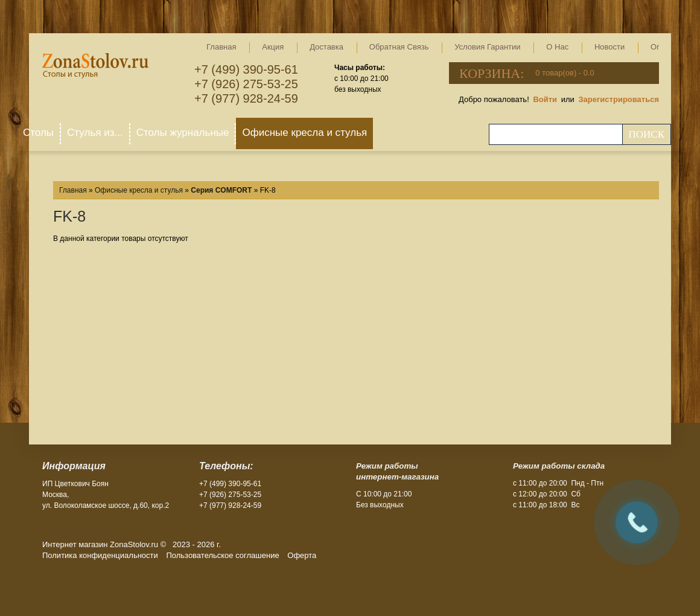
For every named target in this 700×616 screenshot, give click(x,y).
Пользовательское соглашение (222, 555)
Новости (609, 47)
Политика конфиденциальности (100, 555)
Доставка (326, 47)
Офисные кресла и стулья (304, 133)
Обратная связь (399, 47)
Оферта (302, 555)
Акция (273, 47)
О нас (557, 47)
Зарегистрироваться (619, 99)
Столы (38, 133)
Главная (221, 47)
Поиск (646, 134)
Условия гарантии (487, 47)
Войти (545, 99)
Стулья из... (95, 133)
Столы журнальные (183, 133)
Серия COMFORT (221, 190)
